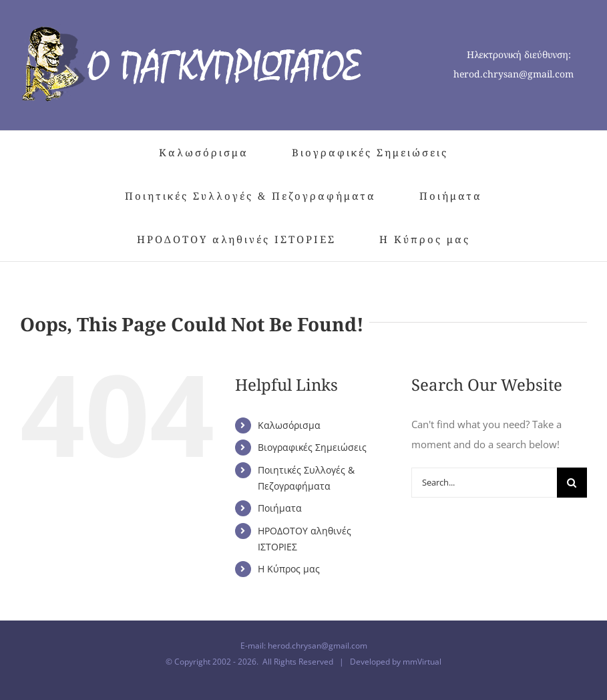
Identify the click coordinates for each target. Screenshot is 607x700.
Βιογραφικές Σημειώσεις (312, 447)
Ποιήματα (280, 508)
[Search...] (484, 483)
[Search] (572, 483)
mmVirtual (422, 662)
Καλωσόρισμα (289, 425)
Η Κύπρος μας (289, 569)
